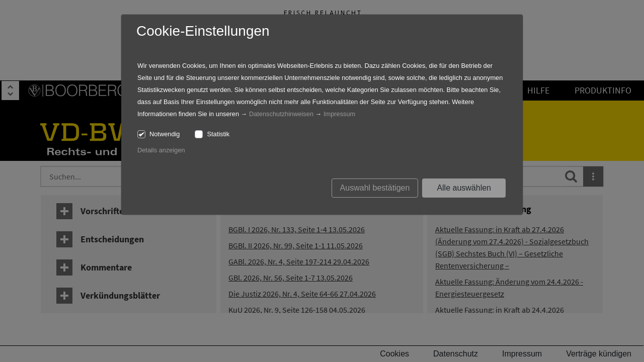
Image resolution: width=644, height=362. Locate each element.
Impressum (339, 114)
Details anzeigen (161, 150)
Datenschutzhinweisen (281, 114)
